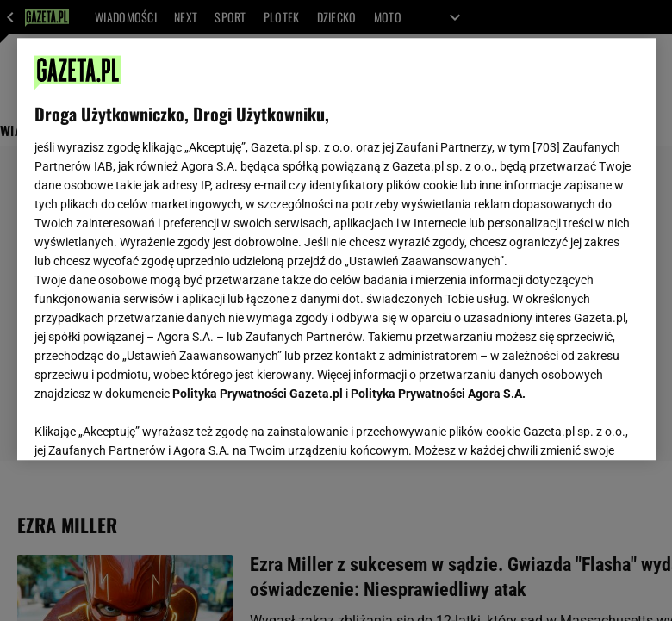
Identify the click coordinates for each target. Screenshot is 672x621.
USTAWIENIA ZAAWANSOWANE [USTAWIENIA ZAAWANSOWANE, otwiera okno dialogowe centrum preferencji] (147, 425)
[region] (336, 249)
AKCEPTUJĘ (579, 426)
